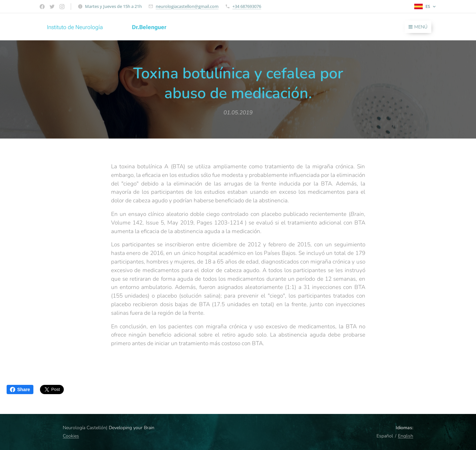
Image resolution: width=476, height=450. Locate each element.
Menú (418, 27)
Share (20, 389)
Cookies (71, 436)
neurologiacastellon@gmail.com (187, 6)
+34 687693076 (247, 6)
